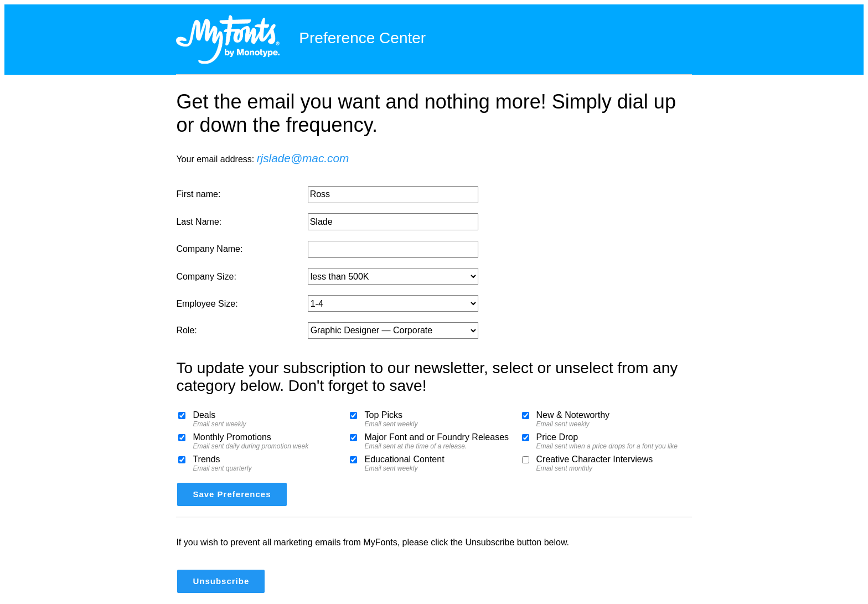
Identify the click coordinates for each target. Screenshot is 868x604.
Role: (186, 330)
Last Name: (199, 222)
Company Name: (209, 249)
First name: (198, 194)
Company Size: (206, 277)
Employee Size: (207, 304)
